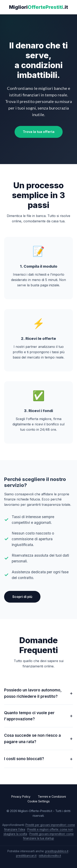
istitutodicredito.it (50, 856)
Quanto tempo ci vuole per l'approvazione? (29, 716)
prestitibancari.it (26, 856)
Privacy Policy (21, 797)
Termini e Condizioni (52, 797)
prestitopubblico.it (57, 851)
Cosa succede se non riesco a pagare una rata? (32, 738)
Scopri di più (22, 597)
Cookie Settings (39, 801)
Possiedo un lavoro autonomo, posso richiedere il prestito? (33, 693)
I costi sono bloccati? (24, 759)
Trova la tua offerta (39, 132)
